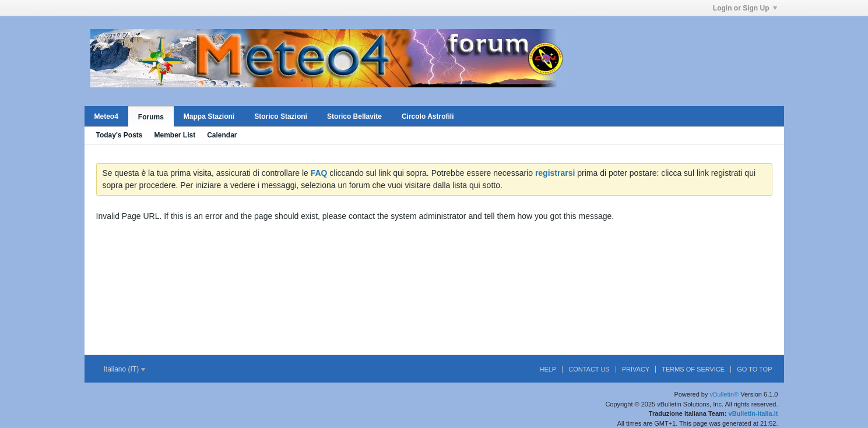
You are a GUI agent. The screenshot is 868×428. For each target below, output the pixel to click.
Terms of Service (693, 369)
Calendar (222, 135)
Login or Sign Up (745, 8)
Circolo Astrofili (428, 116)
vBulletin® (725, 394)
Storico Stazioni (281, 116)
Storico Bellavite (354, 116)
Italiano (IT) (124, 369)
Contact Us (589, 369)
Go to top (754, 369)
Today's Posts (120, 135)
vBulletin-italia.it (753, 413)
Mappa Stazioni (209, 116)
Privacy (636, 369)
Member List (175, 135)
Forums (151, 117)
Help (548, 369)
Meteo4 (106, 116)
